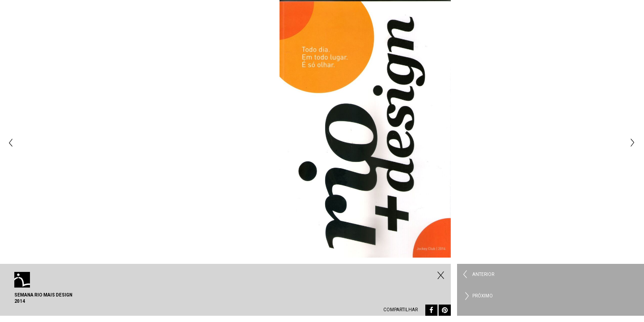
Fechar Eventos (440, 275)
